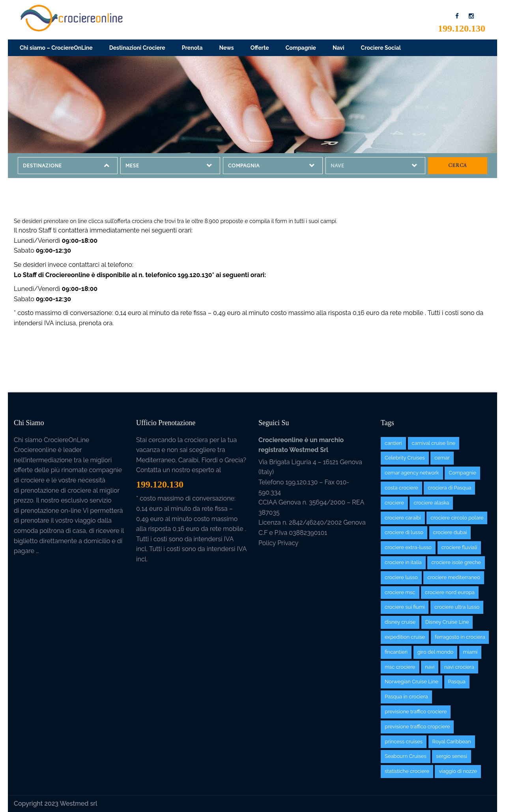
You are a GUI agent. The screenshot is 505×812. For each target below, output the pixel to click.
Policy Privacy (279, 543)
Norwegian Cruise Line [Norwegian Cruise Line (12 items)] (411, 682)
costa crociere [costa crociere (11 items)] (401, 488)
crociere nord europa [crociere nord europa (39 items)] (450, 592)
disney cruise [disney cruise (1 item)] (400, 622)
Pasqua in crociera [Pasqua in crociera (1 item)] (406, 697)
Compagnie (301, 48)
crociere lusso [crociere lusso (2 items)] (401, 577)
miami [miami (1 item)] (470, 652)
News (226, 48)
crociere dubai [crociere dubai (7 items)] (450, 532)
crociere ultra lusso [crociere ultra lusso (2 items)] (457, 607)
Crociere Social (381, 48)
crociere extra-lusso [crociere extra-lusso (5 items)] (408, 547)
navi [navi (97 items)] (430, 667)
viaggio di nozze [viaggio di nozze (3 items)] (458, 771)
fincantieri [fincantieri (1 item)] (396, 652)
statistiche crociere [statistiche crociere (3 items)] (407, 771)
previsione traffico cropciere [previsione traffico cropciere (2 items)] (417, 727)
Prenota (192, 48)
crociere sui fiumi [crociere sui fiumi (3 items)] (405, 607)
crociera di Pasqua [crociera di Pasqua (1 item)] (449, 488)
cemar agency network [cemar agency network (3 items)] (412, 473)
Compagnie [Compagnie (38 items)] (462, 473)
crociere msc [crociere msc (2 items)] (400, 592)
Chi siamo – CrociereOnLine (56, 48)
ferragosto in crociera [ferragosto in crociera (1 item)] (460, 637)
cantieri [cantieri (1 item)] (393, 443)
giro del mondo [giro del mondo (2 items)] (436, 652)
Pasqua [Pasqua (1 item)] (457, 682)
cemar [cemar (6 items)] (442, 458)
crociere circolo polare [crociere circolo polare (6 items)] (457, 518)
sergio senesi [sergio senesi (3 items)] (451, 756)
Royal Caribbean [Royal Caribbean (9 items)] (452, 742)
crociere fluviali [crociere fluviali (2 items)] (459, 547)
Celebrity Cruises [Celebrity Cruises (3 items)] (405, 458)
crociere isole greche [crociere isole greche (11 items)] (456, 562)
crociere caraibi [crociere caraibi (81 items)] (403, 518)
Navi (339, 48)
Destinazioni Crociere (137, 48)
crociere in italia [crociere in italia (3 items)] (403, 562)
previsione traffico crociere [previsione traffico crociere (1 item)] (416, 712)
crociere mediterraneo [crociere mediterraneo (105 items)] (454, 577)
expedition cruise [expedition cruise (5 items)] (405, 637)
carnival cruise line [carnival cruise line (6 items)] (434, 443)
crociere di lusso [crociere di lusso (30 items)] (404, 532)
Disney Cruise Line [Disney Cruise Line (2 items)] (447, 622)
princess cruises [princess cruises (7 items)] (404, 742)
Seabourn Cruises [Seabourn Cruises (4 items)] (406, 756)
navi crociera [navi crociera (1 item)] (459, 667)
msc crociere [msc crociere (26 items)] (400, 667)
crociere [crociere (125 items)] (394, 503)
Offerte (260, 48)
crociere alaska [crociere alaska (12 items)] (431, 503)
